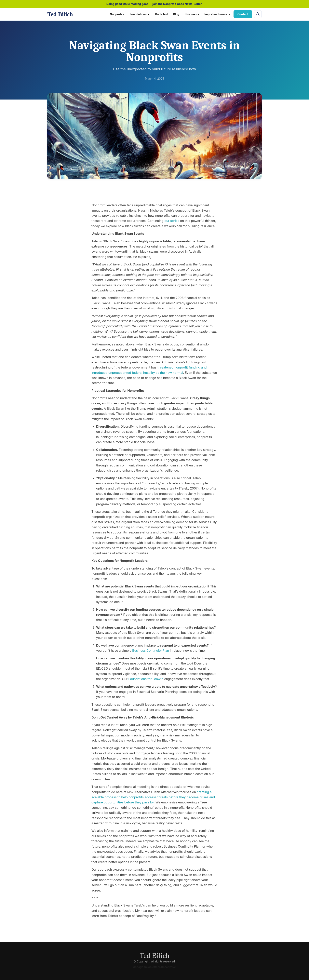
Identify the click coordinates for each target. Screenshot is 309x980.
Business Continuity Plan (151, 651)
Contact (243, 14)
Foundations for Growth (146, 679)
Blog (176, 14)
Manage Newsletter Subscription (154, 967)
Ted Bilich (154, 956)
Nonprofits (117, 14)
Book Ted (161, 14)
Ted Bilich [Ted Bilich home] (60, 14)
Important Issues (217, 14)
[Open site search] (258, 14)
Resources (192, 14)
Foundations (140, 14)
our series (172, 221)
